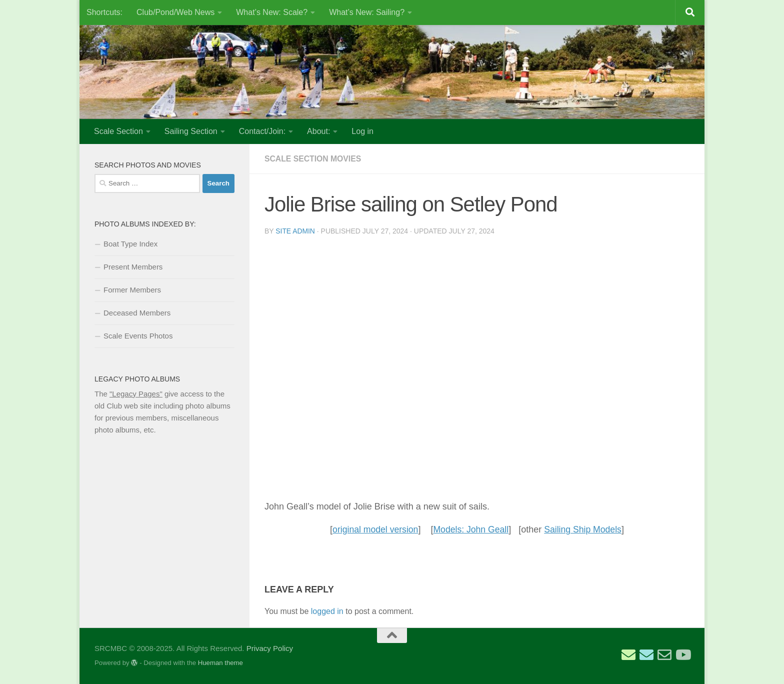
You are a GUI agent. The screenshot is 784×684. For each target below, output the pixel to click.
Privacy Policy (270, 648)
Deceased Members (137, 313)
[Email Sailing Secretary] (628, 655)
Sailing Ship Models (584, 529)
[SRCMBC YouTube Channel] (682, 655)
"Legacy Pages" (136, 394)
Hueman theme (220, 663)
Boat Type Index (130, 244)
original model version (374, 529)
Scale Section (118, 131)
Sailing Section (191, 131)
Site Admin (295, 231)
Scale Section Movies (313, 159)
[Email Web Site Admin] (664, 655)
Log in (362, 131)
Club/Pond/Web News (175, 12)
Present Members (133, 267)
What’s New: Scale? (272, 12)
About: (318, 131)
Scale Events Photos (138, 336)
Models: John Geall (471, 529)
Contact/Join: (262, 131)
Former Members (132, 290)
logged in (327, 611)
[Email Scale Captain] (646, 655)
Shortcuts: (104, 12)
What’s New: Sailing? (367, 12)
